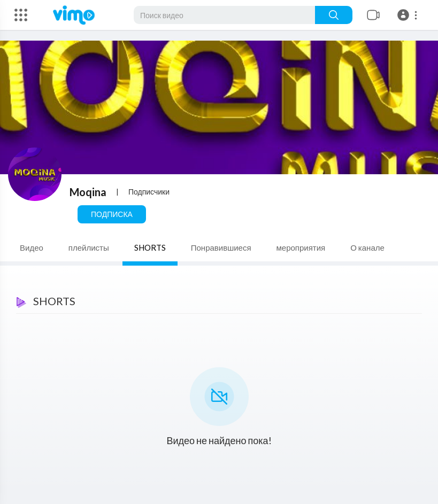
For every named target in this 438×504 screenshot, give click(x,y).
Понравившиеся (221, 247)
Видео (32, 247)
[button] (409, 15)
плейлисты (89, 247)
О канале (367, 247)
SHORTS (150, 247)
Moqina (88, 192)
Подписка (112, 214)
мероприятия (301, 247)
